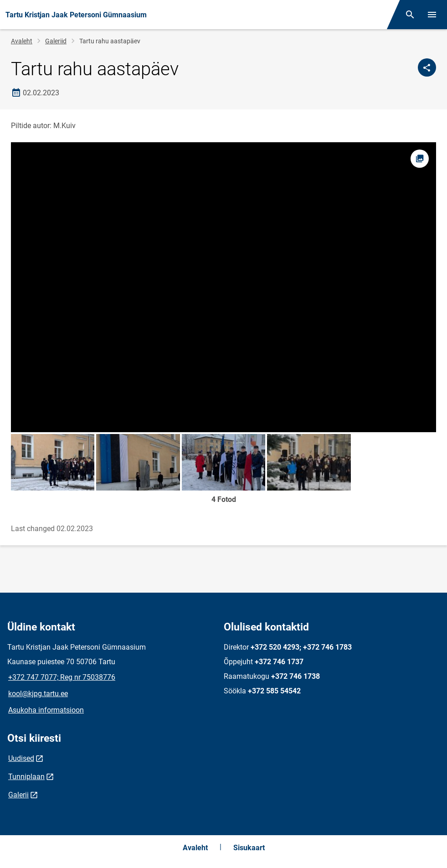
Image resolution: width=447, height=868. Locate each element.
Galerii (18, 795)
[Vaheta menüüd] (432, 15)
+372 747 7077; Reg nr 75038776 (62, 677)
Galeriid (56, 41)
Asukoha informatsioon (46, 710)
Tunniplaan (26, 777)
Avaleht (22, 41)
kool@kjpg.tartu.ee (38, 694)
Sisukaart (249, 848)
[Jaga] (427, 67)
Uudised (21, 758)
